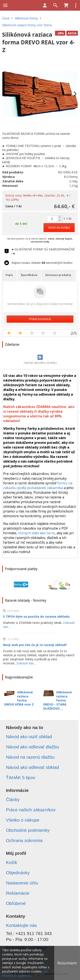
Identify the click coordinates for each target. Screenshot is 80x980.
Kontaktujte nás (21, 925)
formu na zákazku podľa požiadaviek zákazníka (38, 485)
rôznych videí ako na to (36, 533)
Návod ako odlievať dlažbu (32, 747)
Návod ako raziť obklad (29, 737)
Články (13, 799)
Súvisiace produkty (58, 275)
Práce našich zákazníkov (31, 810)
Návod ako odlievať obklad (32, 767)
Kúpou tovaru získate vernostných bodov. (42, 263)
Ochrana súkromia (24, 840)
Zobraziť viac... (26, 663)
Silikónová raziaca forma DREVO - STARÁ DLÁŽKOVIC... (57, 700)
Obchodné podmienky (28, 830)
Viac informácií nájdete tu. (25, 973)
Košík (12, 862)
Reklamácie (18, 893)
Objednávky (18, 873)
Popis (9, 275)
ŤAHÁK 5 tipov (21, 777)
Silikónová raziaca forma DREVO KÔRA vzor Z (19, 698)
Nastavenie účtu (22, 883)
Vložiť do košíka (59, 227)
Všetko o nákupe (23, 820)
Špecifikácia (29, 275)
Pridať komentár (40, 319)
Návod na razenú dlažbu (30, 757)
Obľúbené (16, 903)
